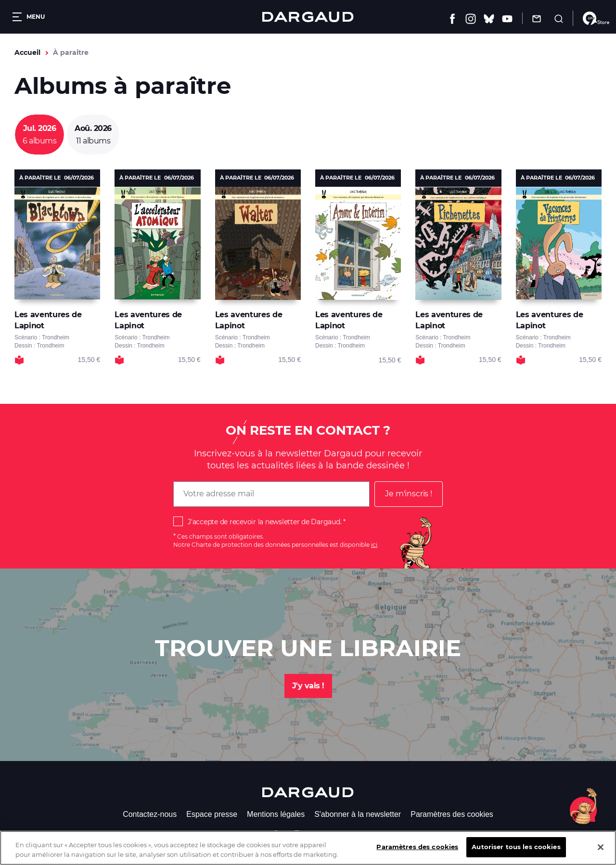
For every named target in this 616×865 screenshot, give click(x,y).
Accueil (27, 52)
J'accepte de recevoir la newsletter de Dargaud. (264, 522)
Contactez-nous (150, 814)
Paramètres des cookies (452, 814)
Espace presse (212, 814)
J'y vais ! (308, 686)
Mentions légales (276, 814)
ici (374, 545)
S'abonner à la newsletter (358, 814)
